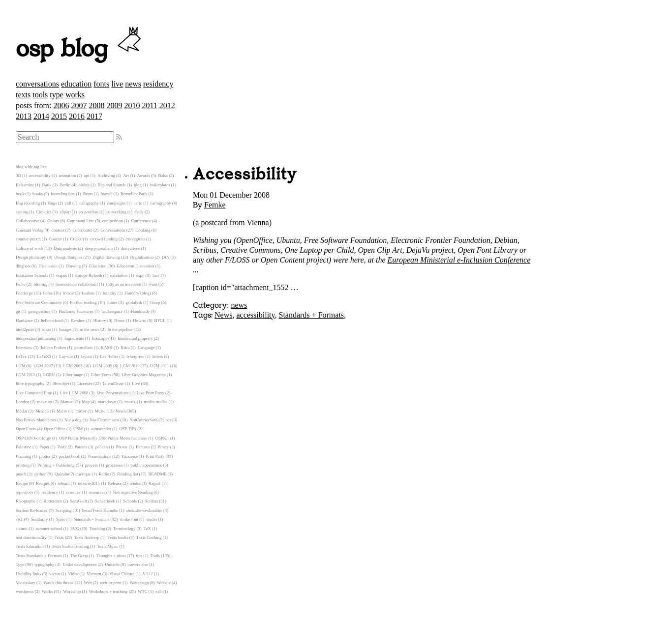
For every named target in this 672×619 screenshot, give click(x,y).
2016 (77, 116)
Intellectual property (135, 338)
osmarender (101, 429)
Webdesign (139, 583)
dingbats (23, 266)
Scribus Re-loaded (32, 510)
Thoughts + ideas (111, 556)
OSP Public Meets (75, 438)
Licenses (85, 383)
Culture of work (30, 248)
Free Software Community (39, 302)
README (158, 474)
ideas (47, 329)
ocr (168, 420)
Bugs (53, 203)
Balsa (163, 176)
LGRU (49, 375)
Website (164, 583)
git (18, 311)
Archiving (106, 176)
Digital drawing (106, 257)
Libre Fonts (101, 375)
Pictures (143, 447)
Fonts (48, 293)
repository (25, 492)
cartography (161, 203)
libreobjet (61, 383)
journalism (84, 348)
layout (87, 356)
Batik (47, 185)
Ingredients (74, 338)
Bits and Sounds (112, 185)
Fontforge (24, 293)
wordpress (25, 591)
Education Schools (32, 275)
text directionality (31, 537)
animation (67, 176)
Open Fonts (26, 429)
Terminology (124, 529)
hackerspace (112, 311)
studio (152, 519)
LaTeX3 (44, 356)
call (68, 203)
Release (115, 483)
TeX (147, 529)
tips (139, 556)
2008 (96, 105)
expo (140, 275)
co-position (89, 212)
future (112, 302)
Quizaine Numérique (73, 474)
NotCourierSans (143, 420)
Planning (23, 456)
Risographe (26, 501)
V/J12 (148, 574)
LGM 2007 (43, 366)
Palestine (24, 447)
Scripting (63, 510)
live (117, 84)
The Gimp (79, 556)
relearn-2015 (89, 483)
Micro (62, 411)
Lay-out (66, 356)
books (38, 194)
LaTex (21, 356)
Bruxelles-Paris (134, 194)
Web (88, 583)
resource (73, 492)
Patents (81, 447)
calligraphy (89, 203)
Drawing (73, 266)
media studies (155, 402)
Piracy (163, 447)
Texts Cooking (149, 537)
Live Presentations (112, 393)
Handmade (140, 311)
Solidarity (40, 519)
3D (18, 176)
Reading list (127, 474)
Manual (67, 402)
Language (146, 348)
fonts (101, 84)
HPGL (160, 321)
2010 (132, 105)
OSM (78, 429)
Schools (130, 501)
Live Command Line (34, 393)
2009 (114, 105)
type (57, 95)
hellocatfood (52, 321)
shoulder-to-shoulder (144, 510)
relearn (63, 483)
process (92, 465)
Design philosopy (31, 257)
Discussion (48, 266)
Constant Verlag (30, 230)
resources (97, 492)
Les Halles (109, 356)
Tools (155, 556)
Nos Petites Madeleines (36, 420)
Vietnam (94, 574)
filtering (40, 284)
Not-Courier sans (104, 420)
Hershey (78, 321)
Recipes (43, 483)
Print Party (155, 456)
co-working (116, 212)
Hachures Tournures (76, 311)
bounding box (63, 194)
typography (44, 564)
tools (40, 95)
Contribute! (82, 230)
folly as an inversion (124, 284)
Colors (53, 221)
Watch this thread (58, 583)
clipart (65, 212)
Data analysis (65, 248)
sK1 (19, 519)
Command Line (80, 221)
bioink (84, 185)
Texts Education (30, 546)
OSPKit (162, 438)
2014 (41, 116)
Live (136, 383)
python (40, 474)
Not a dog (73, 420)
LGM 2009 (102, 366)
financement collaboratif (77, 284)
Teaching (97, 529)
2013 (24, 116)
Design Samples (68, 257)
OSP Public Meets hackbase (123, 438)
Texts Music (107, 546)
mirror (81, 411)
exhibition (119, 275)
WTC (143, 591)
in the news (90, 329)
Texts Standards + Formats (39, 556)
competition (113, 221)
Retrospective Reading (133, 492)
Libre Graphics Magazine (144, 375)
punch (21, 474)
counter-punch (28, 239)
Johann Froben (53, 348)
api (87, 176)
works (75, 95)
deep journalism (99, 248)
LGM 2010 (130, 366)
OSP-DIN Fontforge (33, 438)
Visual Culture (122, 574)
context (58, 230)
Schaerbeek (105, 501)
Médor (21, 411)
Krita (125, 348)
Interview (24, 348)
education (76, 84)
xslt (159, 591)
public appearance (147, 465)
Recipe (22, 483)
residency (158, 84)
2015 (59, 116)
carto (138, 203)
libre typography (30, 383)
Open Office (55, 429)
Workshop (72, 591)
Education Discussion (135, 266)
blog (138, 185)
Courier (55, 239)
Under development (80, 564)
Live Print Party (151, 393)
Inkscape (100, 338)
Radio (104, 474)
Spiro (61, 519)
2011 (149, 105)
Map (86, 402)
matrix (130, 402)
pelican (102, 447)
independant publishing (36, 338)
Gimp (155, 302)
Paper (44, 447)
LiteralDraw (113, 383)
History (99, 321)
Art (126, 176)
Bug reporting (28, 203)
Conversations (113, 230)
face (156, 275)
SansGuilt (78, 501)
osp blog (80, 49)
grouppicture (40, 311)
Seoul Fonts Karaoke (100, 510)
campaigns (116, 203)
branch (107, 194)
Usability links (29, 574)
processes (114, 465)
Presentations (100, 456)
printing (23, 465)
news (133, 84)
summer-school (49, 529)
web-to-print (111, 583)
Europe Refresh (89, 275)
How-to (139, 321)
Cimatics (44, 212)
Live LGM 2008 (74, 393)
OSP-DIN (128, 429)
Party (62, 447)
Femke (215, 205)
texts (23, 95)
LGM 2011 (159, 366)
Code (139, 212)
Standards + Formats (311, 315)
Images (65, 329)
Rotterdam (53, 501)
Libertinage (73, 375)
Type (20, 564)
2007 (79, 105)
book (20, 194)
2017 (94, 116)
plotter (45, 456)
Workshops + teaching (108, 591)
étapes (61, 275)
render (135, 483)
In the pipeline (120, 329)
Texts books (118, 537)
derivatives (131, 248)
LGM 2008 (73, 366)
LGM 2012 (25, 375)
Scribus (152, 501)
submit (22, 529)
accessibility (255, 315)
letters (158, 356)
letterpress (135, 356)
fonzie (68, 293)
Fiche (21, 284)
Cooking (143, 230)
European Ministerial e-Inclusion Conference (459, 260)
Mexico (42, 411)
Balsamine (25, 185)
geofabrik (134, 302)
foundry (110, 293)
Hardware (24, 321)
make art (45, 402)
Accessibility (245, 175)
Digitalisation (142, 257)
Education (98, 266)
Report (154, 483)
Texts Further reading (70, 546)
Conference (141, 221)
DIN (166, 257)
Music (100, 411)
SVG (75, 529)
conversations (37, 84)
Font (153, 284)
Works (47, 591)
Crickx (76, 239)
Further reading (83, 302)
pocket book (69, 456)
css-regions (135, 239)
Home (120, 321)
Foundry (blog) (138, 293)
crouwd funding (104, 239)
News (223, 315)
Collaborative (28, 221)
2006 (61, 105)
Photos (122, 447)
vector (55, 574)
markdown (107, 402)
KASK (107, 348)
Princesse (130, 456)
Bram (88, 194)
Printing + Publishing (56, 465)
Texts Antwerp (87, 537)
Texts (59, 537)
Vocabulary (26, 583)
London (22, 402)
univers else (138, 564)
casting (22, 212)
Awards (143, 176)
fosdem (88, 293)
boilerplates (160, 185)
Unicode (112, 564)
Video (73, 574)
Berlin (65, 185)
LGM (21, 366)
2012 (167, 105)
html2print (25, 329)
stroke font (129, 519)
